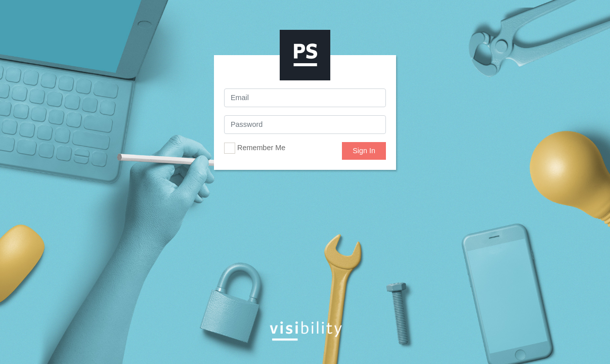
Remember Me (255, 148)
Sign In (364, 151)
